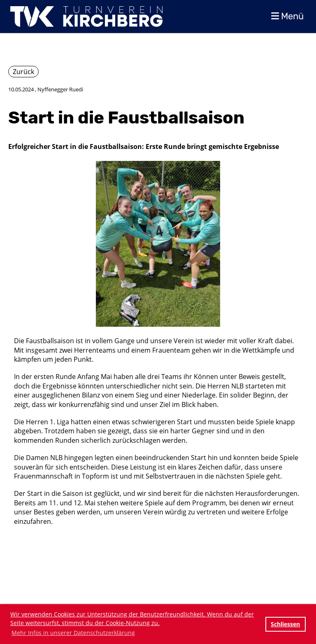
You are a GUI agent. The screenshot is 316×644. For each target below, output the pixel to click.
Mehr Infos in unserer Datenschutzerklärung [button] (73, 633)
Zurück (23, 72)
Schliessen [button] (285, 624)
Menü (287, 16)
